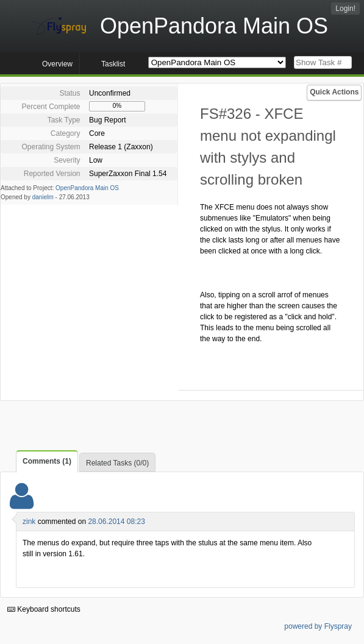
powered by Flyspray (318, 626)
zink (29, 522)
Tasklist (113, 64)
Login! (345, 9)
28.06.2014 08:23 (116, 522)
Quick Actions (334, 92)
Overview (57, 64)
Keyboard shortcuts (44, 609)
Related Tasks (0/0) (117, 463)
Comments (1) (47, 461)
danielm (43, 197)
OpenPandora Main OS (87, 188)
